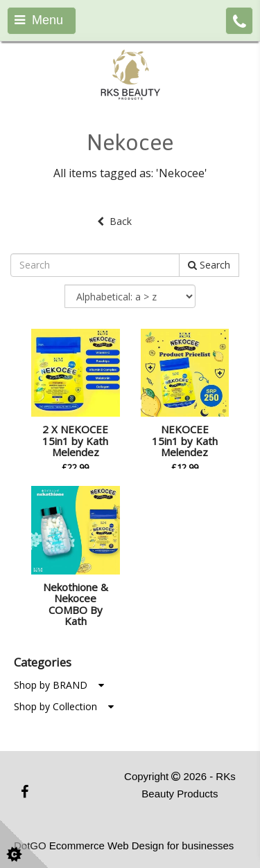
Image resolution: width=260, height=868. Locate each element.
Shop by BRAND (59, 685)
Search (209, 265)
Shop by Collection (64, 706)
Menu (39, 20)
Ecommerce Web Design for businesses (142, 846)
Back (114, 221)
